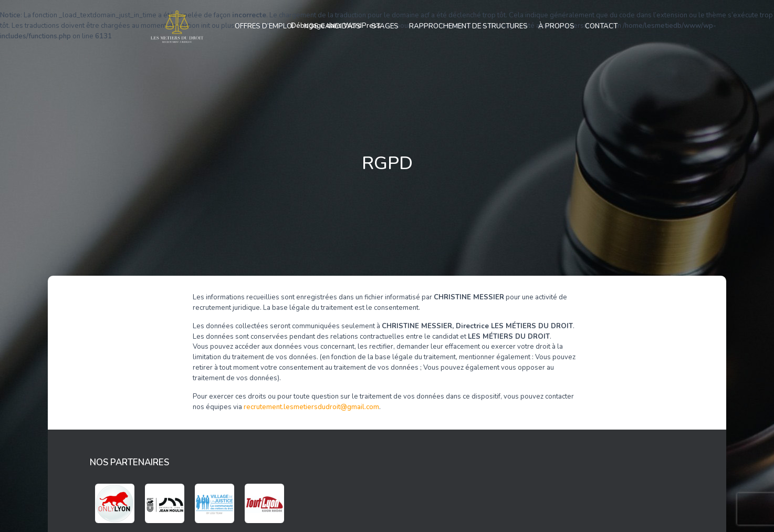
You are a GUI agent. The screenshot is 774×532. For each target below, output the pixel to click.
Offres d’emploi (264, 26)
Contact (601, 26)
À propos (556, 26)
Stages (385, 26)
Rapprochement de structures (468, 26)
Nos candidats (332, 26)
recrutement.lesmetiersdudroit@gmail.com (311, 407)
